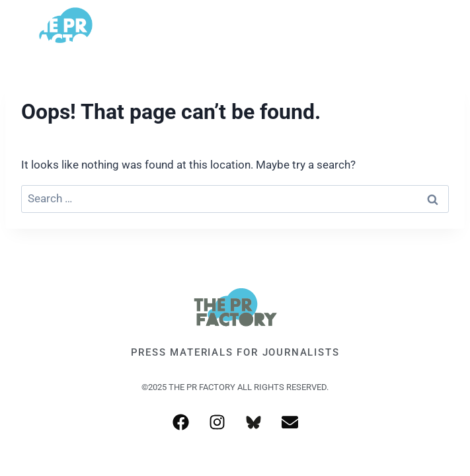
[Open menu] (439, 29)
